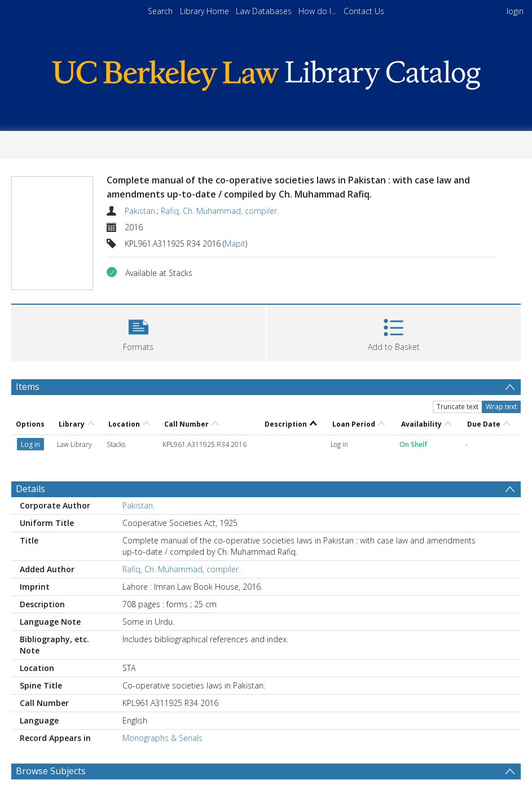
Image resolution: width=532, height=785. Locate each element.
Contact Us (364, 11)
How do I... (317, 11)
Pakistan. (141, 211)
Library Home (205, 11)
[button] (139, 332)
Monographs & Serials (162, 738)
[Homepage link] (266, 73)
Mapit (235, 244)
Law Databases (264, 11)
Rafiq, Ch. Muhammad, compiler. (220, 211)
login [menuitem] (515, 11)
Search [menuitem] (160, 11)
